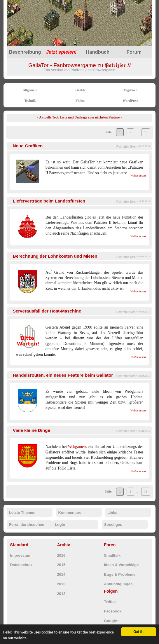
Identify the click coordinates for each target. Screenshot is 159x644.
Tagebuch (131, 90)
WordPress (130, 101)
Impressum (20, 555)
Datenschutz (21, 565)
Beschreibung (25, 52)
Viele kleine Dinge (32, 430)
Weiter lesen (138, 175)
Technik (30, 101)
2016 (61, 555)
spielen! (61, 52)
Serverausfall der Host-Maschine (47, 311)
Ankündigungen (118, 584)
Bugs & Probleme (120, 574)
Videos (80, 101)
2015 (61, 565)
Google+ (111, 621)
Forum (134, 52)
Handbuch (98, 52)
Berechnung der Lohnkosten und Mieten (55, 256)
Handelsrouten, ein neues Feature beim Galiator (63, 375)
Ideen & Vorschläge (121, 565)
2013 (61, 584)
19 (146, 132)
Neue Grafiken (28, 146)
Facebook (113, 611)
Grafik (80, 90)
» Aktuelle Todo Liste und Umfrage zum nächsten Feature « (79, 117)
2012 (61, 594)
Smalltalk (112, 555)
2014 (61, 574)
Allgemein (30, 90)
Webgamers (77, 447)
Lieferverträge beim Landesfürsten (49, 201)
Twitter (110, 602)
